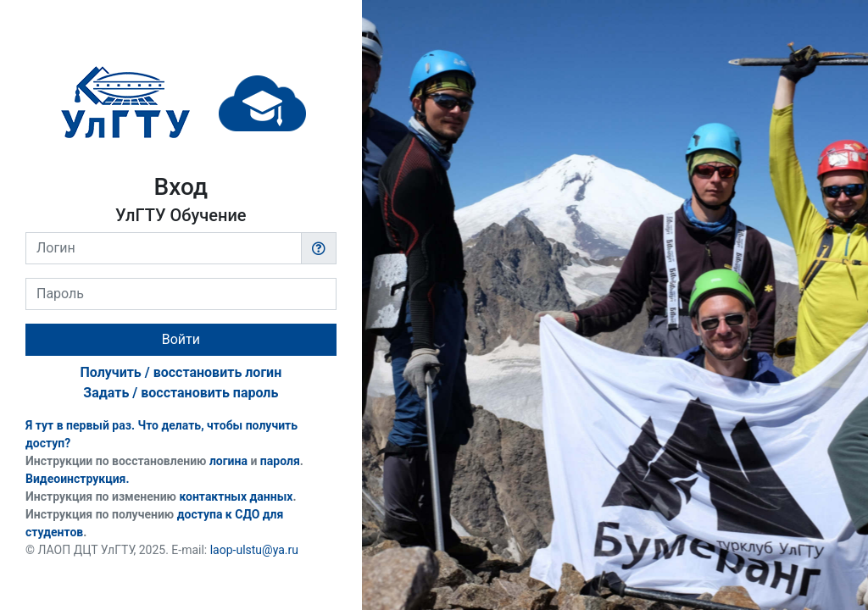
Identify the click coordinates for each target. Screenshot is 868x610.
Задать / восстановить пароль (181, 393)
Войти (181, 339)
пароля (280, 461)
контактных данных (236, 496)
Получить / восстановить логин (181, 372)
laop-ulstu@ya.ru (254, 550)
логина (228, 461)
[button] (319, 248)
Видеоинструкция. (78, 479)
